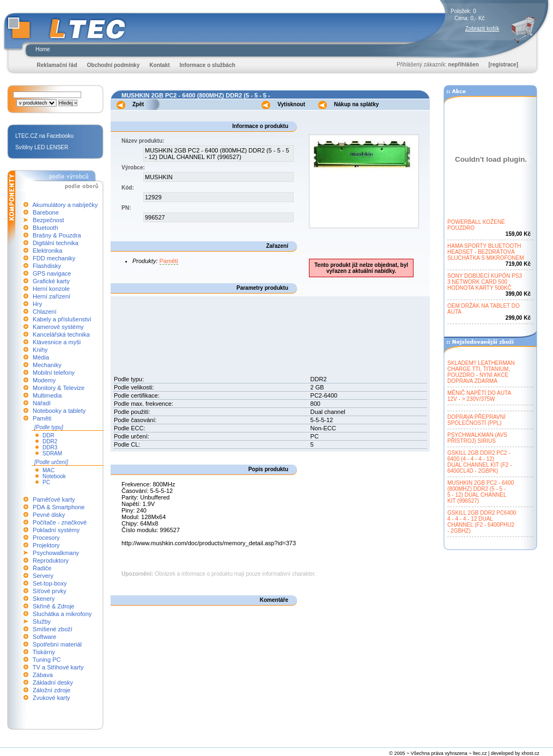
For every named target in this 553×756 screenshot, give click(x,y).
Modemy (44, 380)
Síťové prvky (50, 591)
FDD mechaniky (54, 258)
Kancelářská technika (61, 334)
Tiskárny (44, 652)
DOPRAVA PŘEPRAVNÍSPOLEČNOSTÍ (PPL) (476, 420)
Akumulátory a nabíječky (65, 205)
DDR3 (50, 447)
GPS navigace (52, 273)
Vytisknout (291, 104)
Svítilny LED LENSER (42, 147)
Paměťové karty (54, 499)
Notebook (54, 476)
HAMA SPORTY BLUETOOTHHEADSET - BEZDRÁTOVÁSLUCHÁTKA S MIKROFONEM (486, 252)
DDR (48, 435)
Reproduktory (51, 560)
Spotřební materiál (57, 644)
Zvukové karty (51, 698)
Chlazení (44, 312)
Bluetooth (45, 228)
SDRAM (52, 453)
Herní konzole (51, 289)
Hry (37, 304)
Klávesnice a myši (57, 342)
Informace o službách (208, 65)
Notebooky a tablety (59, 411)
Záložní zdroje (51, 690)
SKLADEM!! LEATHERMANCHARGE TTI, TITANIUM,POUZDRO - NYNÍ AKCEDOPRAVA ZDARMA (481, 372)
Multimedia (47, 395)
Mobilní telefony (54, 373)
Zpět (138, 104)
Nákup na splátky (356, 104)
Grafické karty (51, 281)
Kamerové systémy (58, 327)
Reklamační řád (57, 65)
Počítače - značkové (60, 522)
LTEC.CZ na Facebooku (44, 136)
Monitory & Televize (59, 388)
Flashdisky (47, 266)
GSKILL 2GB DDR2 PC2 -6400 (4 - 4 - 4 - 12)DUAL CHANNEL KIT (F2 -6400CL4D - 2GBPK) (480, 462)
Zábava (43, 675)
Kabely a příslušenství (62, 319)
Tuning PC (47, 660)
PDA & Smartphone (59, 507)
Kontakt (159, 65)
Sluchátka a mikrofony (62, 614)
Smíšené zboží (53, 629)
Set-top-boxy (50, 583)
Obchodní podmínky (114, 65)
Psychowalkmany (56, 553)
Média (41, 357)
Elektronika (47, 251)
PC (46, 482)
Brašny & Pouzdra (57, 235)
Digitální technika (56, 243)
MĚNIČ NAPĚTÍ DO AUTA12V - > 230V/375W (479, 396)
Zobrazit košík (482, 29)
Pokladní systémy (56, 530)
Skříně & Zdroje (53, 606)
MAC (48, 470)
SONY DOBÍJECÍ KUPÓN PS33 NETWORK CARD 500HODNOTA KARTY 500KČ (485, 282)
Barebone (46, 212)
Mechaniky (47, 365)
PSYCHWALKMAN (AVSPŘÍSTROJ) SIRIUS (477, 438)
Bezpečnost (48, 220)
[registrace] (503, 65)
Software (44, 637)
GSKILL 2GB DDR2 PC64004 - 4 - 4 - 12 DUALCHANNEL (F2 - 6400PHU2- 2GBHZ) (482, 522)
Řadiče (42, 568)
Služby (42, 621)
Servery (43, 576)
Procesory (46, 538)
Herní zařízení (51, 296)
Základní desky (53, 682)
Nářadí (42, 403)
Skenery (44, 599)
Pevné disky (49, 515)
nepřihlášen (464, 65)
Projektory (46, 545)
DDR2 (50, 441)
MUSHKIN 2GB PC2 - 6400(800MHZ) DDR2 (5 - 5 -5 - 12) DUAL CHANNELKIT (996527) (481, 492)
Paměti (42, 418)
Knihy (40, 350)
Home (43, 49)
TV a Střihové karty (58, 667)
